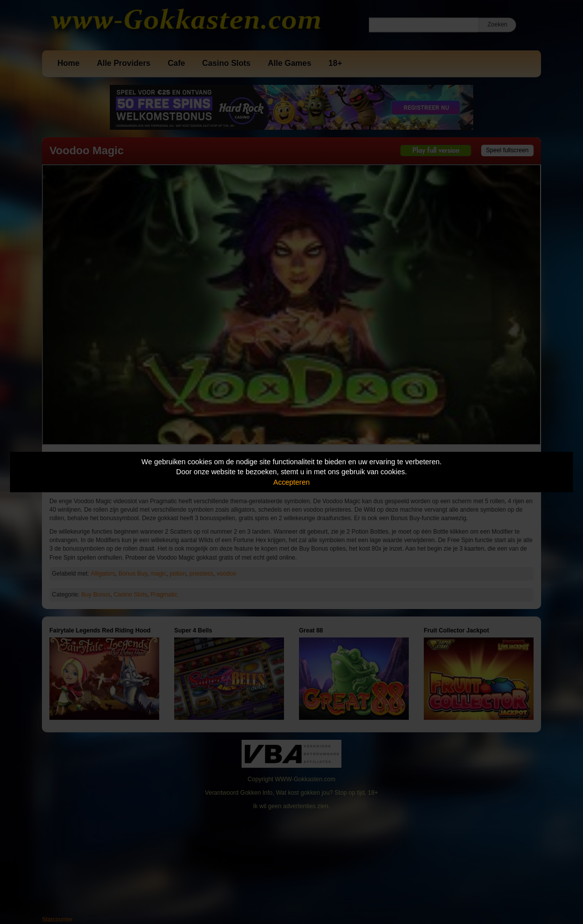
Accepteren (292, 482)
